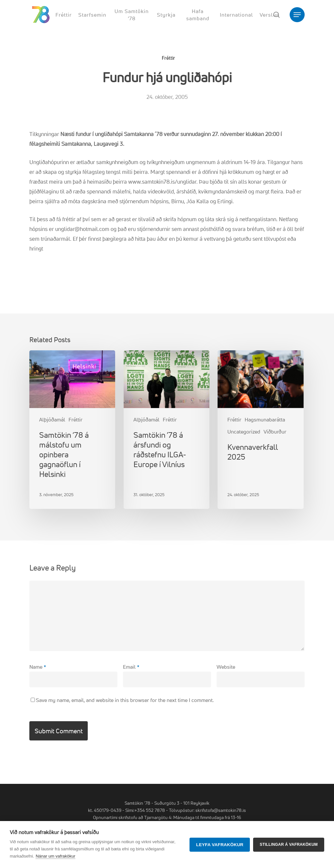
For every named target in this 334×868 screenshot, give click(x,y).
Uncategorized (244, 432)
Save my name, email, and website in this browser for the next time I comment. (125, 700)
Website (226, 667)
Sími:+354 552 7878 (145, 810)
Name (38, 667)
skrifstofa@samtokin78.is (221, 810)
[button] (297, 15)
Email (131, 667)
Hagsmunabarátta (265, 419)
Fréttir (168, 58)
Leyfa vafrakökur (220, 845)
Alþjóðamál (52, 419)
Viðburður (275, 432)
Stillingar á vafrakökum (289, 845)
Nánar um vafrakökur (55, 856)
